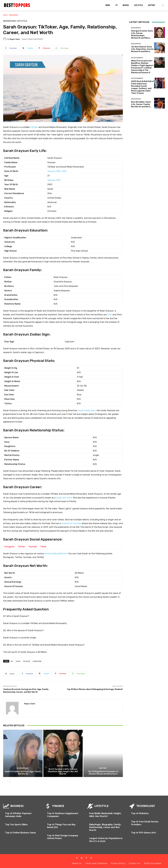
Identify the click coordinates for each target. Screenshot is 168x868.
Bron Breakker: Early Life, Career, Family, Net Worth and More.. (141, 104)
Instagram (9, 547)
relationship (37, 661)
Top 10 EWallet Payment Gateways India (18, 815)
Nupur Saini (15, 39)
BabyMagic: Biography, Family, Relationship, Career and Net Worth (105, 827)
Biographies (14, 15)
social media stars (87, 410)
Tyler (110, 315)
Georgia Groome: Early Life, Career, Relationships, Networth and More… (142, 34)
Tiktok (43, 547)
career (18, 661)
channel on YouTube (71, 523)
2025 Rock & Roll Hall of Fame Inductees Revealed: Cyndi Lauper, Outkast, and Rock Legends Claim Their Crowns (143, 87)
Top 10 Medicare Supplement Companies (63, 815)
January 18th (54, 180)
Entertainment (137, 58)
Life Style (22, 21)
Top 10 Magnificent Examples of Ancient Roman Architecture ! (103, 773)
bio (12, 661)
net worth (27, 661)
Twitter (21, 547)
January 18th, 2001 (57, 171)
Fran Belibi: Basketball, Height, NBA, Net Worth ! (105, 815)
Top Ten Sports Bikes (16, 825)
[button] (163, 5)
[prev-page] (5, 781)
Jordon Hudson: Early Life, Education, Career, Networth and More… (143, 49)
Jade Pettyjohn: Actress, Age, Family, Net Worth (23, 773)
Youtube (33, 547)
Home (5, 15)
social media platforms (56, 554)
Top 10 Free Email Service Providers (145, 823)
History (103, 768)
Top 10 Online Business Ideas (20, 833)
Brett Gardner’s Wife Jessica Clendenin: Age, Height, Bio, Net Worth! (63, 771)
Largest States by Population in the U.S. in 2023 (106, 840)
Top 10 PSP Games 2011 (144, 833)
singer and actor (64, 498)
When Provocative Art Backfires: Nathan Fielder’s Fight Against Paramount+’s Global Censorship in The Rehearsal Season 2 (142, 67)
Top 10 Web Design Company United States (63, 837)
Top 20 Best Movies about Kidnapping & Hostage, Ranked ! (95, 689)
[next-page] (9, 781)
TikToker (34, 127)
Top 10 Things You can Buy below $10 (61, 826)
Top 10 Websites (140, 813)
